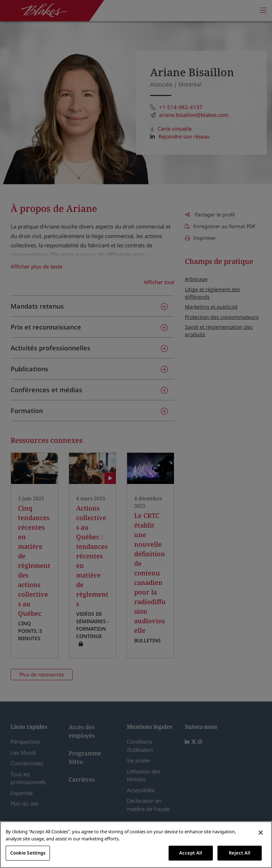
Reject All (240, 853)
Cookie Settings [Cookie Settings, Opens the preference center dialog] (28, 853)
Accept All (191, 853)
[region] (136, 845)
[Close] (261, 833)
